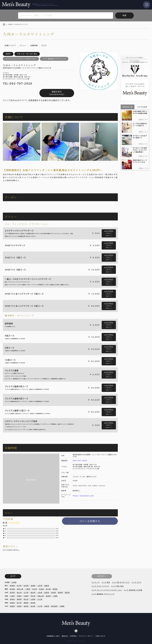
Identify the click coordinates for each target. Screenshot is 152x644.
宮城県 (33, 586)
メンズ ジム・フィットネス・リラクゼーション (107, 590)
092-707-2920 (80, 461)
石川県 (26, 593)
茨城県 (42, 589)
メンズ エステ (136, 582)
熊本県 (33, 606)
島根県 (19, 599)
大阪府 (12, 596)
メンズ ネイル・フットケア (100, 586)
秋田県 (26, 586)
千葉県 (28, 589)
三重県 (55, 596)
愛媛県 (26, 603)
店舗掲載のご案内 (53, 636)
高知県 (33, 603)
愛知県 (67, 593)
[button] (6, 142)
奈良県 (33, 596)
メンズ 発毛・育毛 (117, 586)
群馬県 (55, 589)
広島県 (33, 599)
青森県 (12, 586)
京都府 (19, 596)
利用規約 (73, 636)
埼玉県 (35, 589)
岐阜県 (54, 593)
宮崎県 (47, 606)
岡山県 (26, 599)
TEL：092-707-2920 (18, 83)
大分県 (40, 606)
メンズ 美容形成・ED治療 (133, 590)
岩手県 (19, 586)
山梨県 (40, 593)
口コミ (44, 45)
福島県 (47, 586)
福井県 (33, 593)
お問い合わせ (101, 636)
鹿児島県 (54, 606)
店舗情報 (34, 45)
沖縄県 (62, 606)
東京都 (12, 589)
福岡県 (12, 606)
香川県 (19, 603)
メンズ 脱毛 (106, 582)
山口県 (40, 599)
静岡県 (61, 593)
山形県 (40, 586)
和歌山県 (41, 596)
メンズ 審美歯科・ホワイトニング (103, 594)
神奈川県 (20, 589)
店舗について (10, 45)
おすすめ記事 (142, 107)
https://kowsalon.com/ (84, 496)
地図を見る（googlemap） (57, 93)
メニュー (23, 45)
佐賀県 (19, 606)
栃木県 (48, 589)
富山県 (19, 593)
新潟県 (12, 593)
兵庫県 (26, 596)
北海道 (14, 582)
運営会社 (65, 636)
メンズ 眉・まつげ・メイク (121, 582)
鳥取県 (12, 599)
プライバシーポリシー (86, 636)
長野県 (47, 593)
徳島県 (12, 603)
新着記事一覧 (128, 107)
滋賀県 (48, 596)
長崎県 (26, 606)
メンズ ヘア (96, 582)
